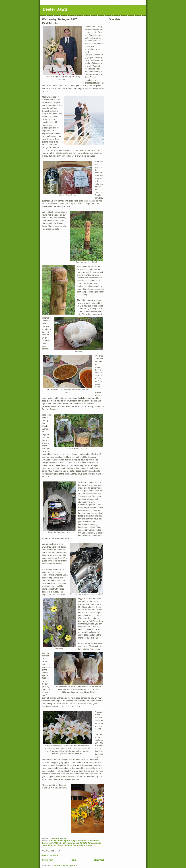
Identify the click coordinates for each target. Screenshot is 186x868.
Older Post (99, 860)
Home (73, 860)
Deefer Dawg (55, 9)
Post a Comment (50, 855)
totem (89, 845)
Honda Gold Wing (84, 843)
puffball (68, 845)
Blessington (64, 841)
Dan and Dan (93, 841)
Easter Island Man (51, 843)
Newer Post (48, 860)
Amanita (53, 841)
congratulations (78, 841)
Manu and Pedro (56, 845)
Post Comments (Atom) (66, 865)
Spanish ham (79, 845)
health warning (67, 843)
